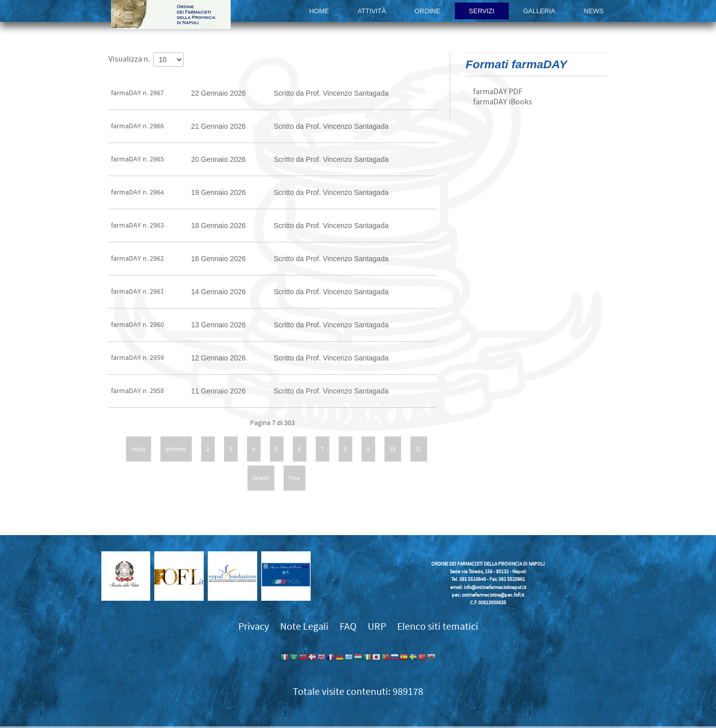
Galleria (539, 11)
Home (319, 11)
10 (393, 449)
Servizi (482, 11)
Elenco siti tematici (438, 626)
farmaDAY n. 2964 (137, 192)
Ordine (428, 11)
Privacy (254, 626)
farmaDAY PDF (498, 92)
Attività (372, 11)
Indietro (176, 449)
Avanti (261, 478)
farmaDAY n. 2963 (137, 226)
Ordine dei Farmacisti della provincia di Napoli (171, 15)
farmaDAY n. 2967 (137, 93)
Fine (294, 478)
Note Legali (304, 626)
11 (419, 449)
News (594, 11)
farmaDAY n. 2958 (137, 391)
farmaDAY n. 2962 (137, 259)
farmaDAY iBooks (503, 102)
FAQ (348, 626)
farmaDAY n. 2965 (137, 159)
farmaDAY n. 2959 (137, 358)
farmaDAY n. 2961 (137, 292)
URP (377, 626)
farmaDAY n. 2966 (137, 126)
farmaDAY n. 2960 (137, 325)
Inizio (139, 449)
